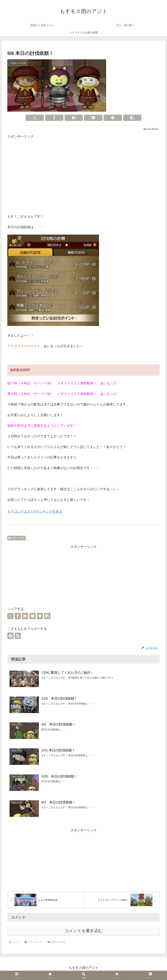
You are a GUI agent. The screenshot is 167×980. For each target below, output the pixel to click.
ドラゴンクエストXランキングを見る (35, 511)
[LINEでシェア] (113, 118)
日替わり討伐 (16, 538)
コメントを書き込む (83, 932)
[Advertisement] (83, 177)
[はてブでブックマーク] (74, 118)
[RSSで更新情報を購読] (18, 636)
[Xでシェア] (35, 118)
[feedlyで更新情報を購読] (10, 636)
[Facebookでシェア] (54, 118)
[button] (132, 118)
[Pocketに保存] (93, 118)
